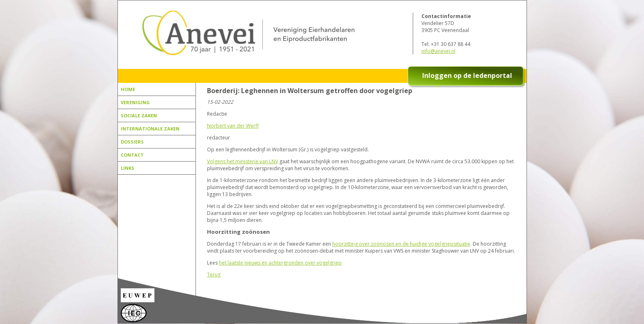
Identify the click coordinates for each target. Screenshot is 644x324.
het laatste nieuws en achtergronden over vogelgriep (280, 263)
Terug (214, 275)
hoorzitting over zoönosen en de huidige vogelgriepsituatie (401, 244)
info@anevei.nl (438, 51)
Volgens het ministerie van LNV (243, 161)
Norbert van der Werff (233, 126)
